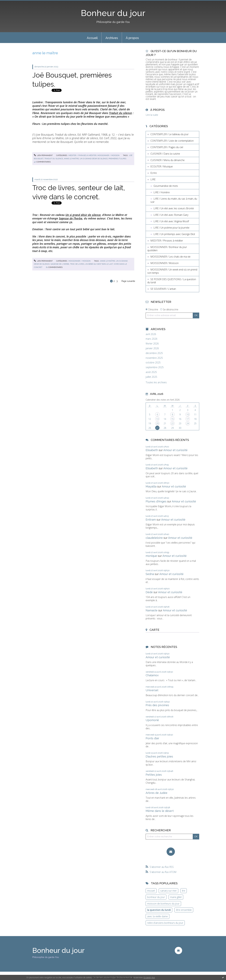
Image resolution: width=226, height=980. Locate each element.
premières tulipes (117, 159)
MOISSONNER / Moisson (108, 155)
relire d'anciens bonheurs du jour (165, 923)
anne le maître (71, 159)
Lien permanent (43, 155)
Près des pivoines (157, 705)
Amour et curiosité (175, 450)
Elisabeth (152, 450)
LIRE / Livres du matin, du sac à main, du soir (174, 200)
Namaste (152, 610)
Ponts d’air (152, 738)
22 (172, 423)
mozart (151, 891)
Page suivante (128, 281)
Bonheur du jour (113, 13)
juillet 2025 (151, 377)
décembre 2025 (154, 353)
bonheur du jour (156, 897)
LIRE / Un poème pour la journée (171, 228)
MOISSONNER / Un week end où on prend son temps (172, 271)
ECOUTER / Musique (162, 166)
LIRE (153, 179)
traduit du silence (54, 159)
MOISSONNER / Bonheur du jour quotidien (167, 249)
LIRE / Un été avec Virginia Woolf (171, 221)
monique (151, 556)
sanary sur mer (168, 891)
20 (157, 423)
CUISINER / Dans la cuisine (165, 154)
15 (172, 419)
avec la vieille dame (157, 916)
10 (188, 414)
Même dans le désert (160, 811)
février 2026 (152, 344)
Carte (154, 630)
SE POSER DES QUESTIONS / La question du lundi (172, 281)
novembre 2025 (154, 358)
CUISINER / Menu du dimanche (167, 160)
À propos (132, 38)
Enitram (151, 520)
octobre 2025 (153, 363)
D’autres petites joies (159, 756)
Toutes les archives (156, 382)
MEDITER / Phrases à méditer (83, 155)
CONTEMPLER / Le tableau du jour (169, 134)
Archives (112, 38)
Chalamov (152, 675)
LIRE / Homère (162, 192)
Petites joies (154, 775)
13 (157, 419)
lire (184, 891)
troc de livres (77, 264)
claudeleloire (154, 538)
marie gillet (176, 897)
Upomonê (152, 720)
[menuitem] (92, 38)
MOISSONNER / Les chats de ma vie (170, 257)
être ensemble (184, 910)
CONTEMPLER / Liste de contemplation (172, 141)
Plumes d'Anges (156, 501)
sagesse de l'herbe (60, 264)
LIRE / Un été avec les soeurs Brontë (174, 208)
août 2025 (151, 372)
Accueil (92, 38)
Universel (152, 690)
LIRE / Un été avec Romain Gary (171, 215)
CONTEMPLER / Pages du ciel (167, 147)
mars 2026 (151, 339)
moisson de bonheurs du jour (163, 904)
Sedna (150, 574)
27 (157, 428)
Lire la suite (152, 115)
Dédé (149, 592)
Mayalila (151, 486)
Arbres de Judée (156, 793)
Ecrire (154, 173)
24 (188, 423)
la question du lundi (159, 910)
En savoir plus (149, 977)
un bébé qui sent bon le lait (99, 264)
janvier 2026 (152, 348)
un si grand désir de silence (94, 159)
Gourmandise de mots (166, 186)
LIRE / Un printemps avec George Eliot (174, 234)
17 (188, 419)
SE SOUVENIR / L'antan (163, 289)
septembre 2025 (155, 367)
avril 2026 (151, 334)
